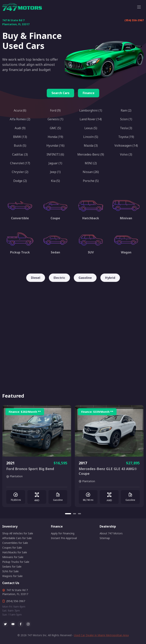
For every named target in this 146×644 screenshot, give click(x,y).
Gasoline (85, 278)
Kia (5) (55, 181)
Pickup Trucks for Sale (16, 562)
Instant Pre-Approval (64, 538)
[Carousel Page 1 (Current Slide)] (68, 514)
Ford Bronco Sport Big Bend (30, 469)
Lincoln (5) (91, 137)
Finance (89, 93)
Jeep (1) (55, 172)
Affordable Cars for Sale (17, 538)
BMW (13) (20, 137)
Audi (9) (20, 128)
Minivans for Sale (13, 557)
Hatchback (91, 218)
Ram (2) (126, 110)
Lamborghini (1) (91, 110)
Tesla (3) (126, 128)
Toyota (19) (126, 137)
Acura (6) (20, 110)
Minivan (126, 218)
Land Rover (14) (91, 119)
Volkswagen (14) (126, 145)
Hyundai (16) (55, 145)
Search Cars (60, 93)
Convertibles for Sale (15, 543)
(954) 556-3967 (134, 20)
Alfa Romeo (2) (20, 119)
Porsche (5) (91, 181)
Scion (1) (126, 119)
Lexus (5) (91, 128)
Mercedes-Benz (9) (91, 154)
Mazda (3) (91, 145)
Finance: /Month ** (25, 412)
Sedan (55, 252)
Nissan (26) (91, 172)
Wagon (126, 252)
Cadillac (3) (20, 154)
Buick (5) (20, 145)
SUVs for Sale (10, 571)
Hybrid (110, 278)
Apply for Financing (63, 533)
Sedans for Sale (12, 567)
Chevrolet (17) (20, 163)
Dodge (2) (20, 181)
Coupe (55, 218)
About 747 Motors (111, 533)
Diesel (36, 278)
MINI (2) (91, 163)
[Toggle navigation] (139, 7)
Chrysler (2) (20, 172)
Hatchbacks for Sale (15, 552)
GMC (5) (55, 128)
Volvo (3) (126, 154)
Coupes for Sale (12, 548)
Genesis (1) (55, 119)
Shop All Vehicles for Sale (18, 533)
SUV (91, 252)
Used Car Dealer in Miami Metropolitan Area (101, 635)
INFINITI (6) (55, 154)
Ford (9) (55, 110)
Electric (59, 278)
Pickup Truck (20, 252)
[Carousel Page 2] (75, 514)
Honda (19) (55, 137)
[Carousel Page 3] (79, 514)
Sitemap (105, 538)
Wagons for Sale (12, 576)
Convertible (20, 218)
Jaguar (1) (55, 163)
